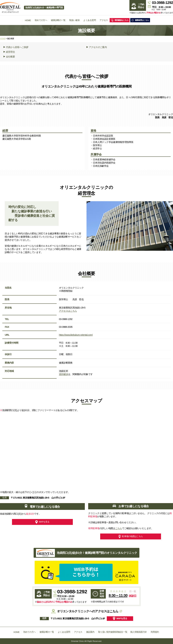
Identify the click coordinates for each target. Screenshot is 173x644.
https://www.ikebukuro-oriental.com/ (76, 335)
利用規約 (155, 632)
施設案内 (90, 632)
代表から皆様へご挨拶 (16, 47)
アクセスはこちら (68, 311)
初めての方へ (41, 20)
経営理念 (9, 52)
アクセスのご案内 (97, 47)
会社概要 (9, 57)
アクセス (104, 20)
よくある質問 (90, 20)
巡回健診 (63, 374)
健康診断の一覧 (58, 20)
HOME (28, 20)
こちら (119, 528)
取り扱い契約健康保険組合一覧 (113, 632)
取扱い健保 (74, 20)
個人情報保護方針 (139, 632)
